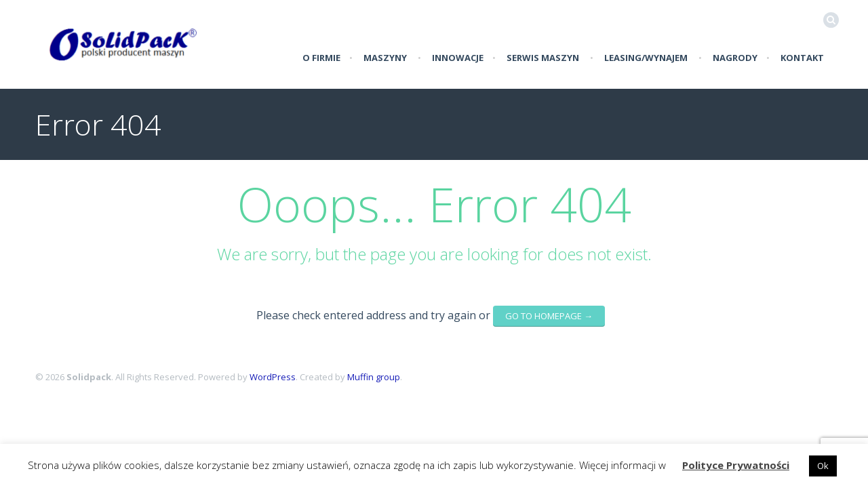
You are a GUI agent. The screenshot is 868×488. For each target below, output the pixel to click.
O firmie (321, 58)
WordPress (273, 377)
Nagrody (735, 58)
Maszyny (385, 58)
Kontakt (802, 58)
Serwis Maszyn (543, 58)
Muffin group (374, 377)
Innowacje (458, 58)
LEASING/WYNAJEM (646, 58)
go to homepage (549, 316)
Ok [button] (823, 466)
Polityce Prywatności (736, 465)
